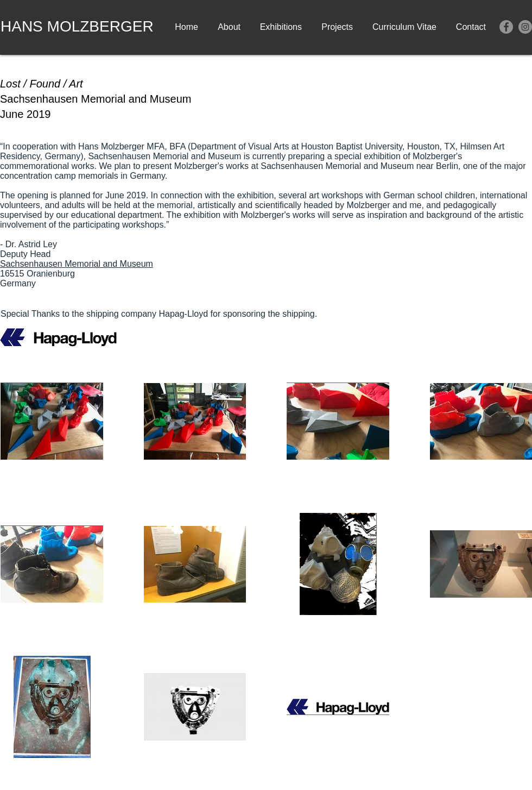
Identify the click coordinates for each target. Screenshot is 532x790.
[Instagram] (525, 27)
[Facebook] (506, 27)
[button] (280, 27)
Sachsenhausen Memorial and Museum (77, 264)
